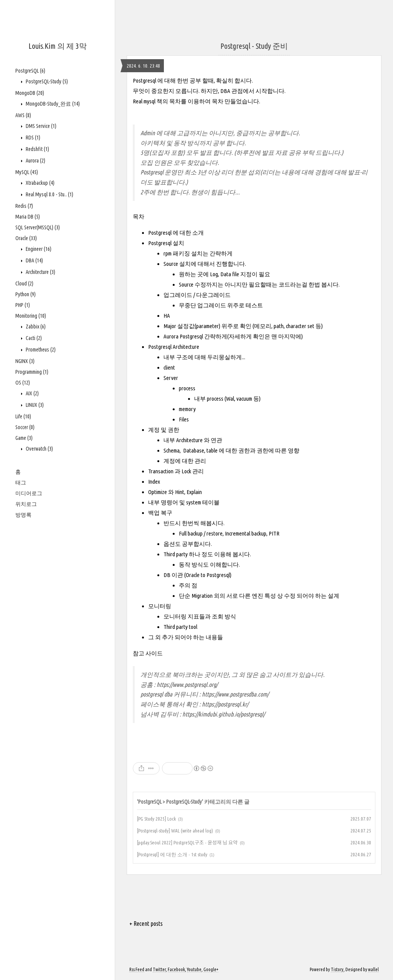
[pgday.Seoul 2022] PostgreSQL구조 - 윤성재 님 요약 (187, 842)
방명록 (23, 515)
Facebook (176, 969)
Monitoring (31, 316)
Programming (32, 372)
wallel (373, 969)
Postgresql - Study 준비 (254, 46)
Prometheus (40, 350)
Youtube (194, 969)
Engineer (38, 249)
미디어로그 (29, 493)
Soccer (25, 427)
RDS (32, 138)
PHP (23, 305)
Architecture (40, 272)
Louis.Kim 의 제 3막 (58, 46)
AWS (23, 115)
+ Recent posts (146, 924)
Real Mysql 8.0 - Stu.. (49, 194)
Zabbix (35, 327)
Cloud (24, 284)
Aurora (35, 161)
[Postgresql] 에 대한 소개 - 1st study (172, 854)
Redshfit (37, 149)
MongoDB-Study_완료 (52, 104)
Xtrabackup (40, 183)
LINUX (34, 405)
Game (24, 438)
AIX (32, 393)
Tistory (337, 969)
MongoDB (30, 93)
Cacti (33, 338)
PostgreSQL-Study (46, 81)
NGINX (25, 361)
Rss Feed (137, 969)
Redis (24, 206)
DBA (34, 260)
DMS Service (40, 126)
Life (23, 416)
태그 (21, 483)
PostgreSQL (30, 71)
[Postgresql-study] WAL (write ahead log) (175, 831)
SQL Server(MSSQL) (38, 227)
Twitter (159, 969)
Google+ (211, 969)
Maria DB (28, 217)
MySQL (27, 172)
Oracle (26, 238)
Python (26, 294)
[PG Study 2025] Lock (156, 819)
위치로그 (26, 504)
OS (23, 383)
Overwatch (39, 449)
